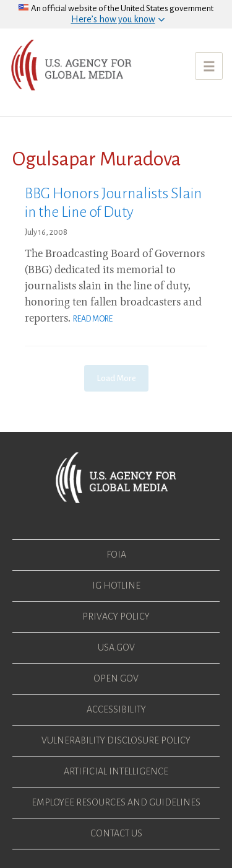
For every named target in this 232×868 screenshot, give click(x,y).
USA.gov (116, 647)
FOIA (116, 555)
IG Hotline (116, 585)
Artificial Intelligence (116, 771)
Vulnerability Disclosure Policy (116, 740)
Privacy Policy (116, 616)
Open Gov (116, 678)
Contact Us (116, 833)
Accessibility (116, 709)
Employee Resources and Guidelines (116, 802)
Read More (93, 319)
